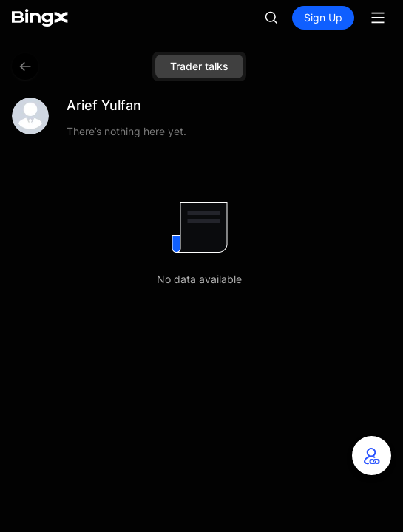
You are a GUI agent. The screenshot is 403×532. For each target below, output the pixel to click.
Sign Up (323, 17)
